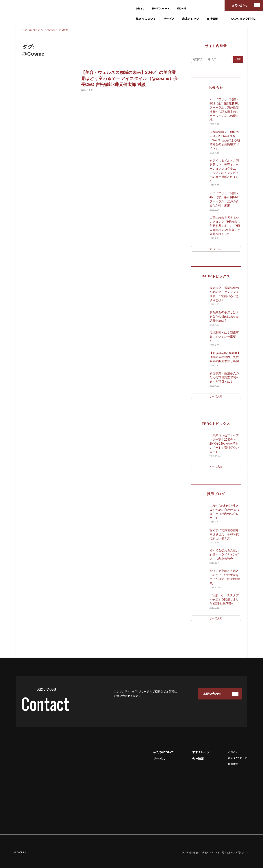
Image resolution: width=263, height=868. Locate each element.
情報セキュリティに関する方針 (217, 852)
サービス (169, 19)
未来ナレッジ (191, 19)
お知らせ (140, 8)
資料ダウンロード (161, 8)
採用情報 (181, 8)
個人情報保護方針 (191, 852)
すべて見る (216, 249)
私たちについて (146, 19)
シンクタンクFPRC (243, 19)
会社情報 (212, 19)
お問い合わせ (240, 5)
